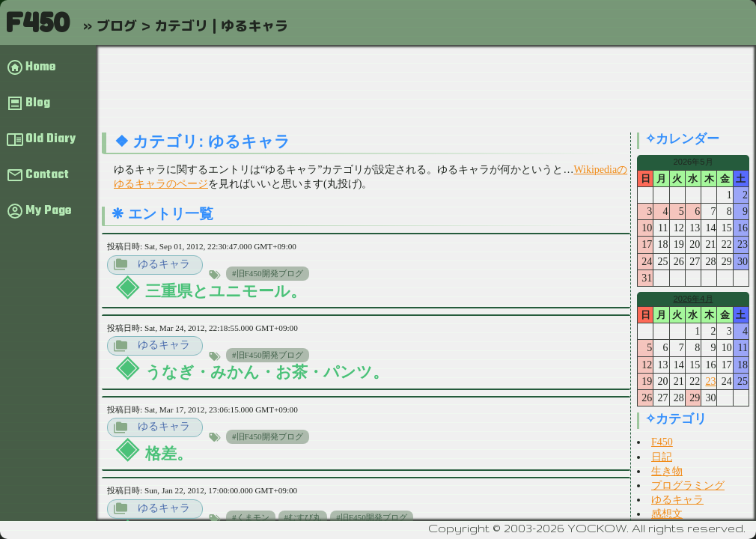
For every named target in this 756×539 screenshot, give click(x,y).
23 (710, 381)
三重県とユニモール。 (226, 291)
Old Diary (51, 139)
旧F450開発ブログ (270, 273)
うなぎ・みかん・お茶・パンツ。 (267, 372)
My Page (48, 211)
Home (40, 67)
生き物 (667, 471)
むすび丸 (305, 517)
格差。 (169, 453)
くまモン (253, 517)
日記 (662, 457)
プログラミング (688, 485)
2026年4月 (693, 299)
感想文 (667, 514)
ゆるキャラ (164, 264)
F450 (37, 22)
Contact (47, 175)
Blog (38, 103)
